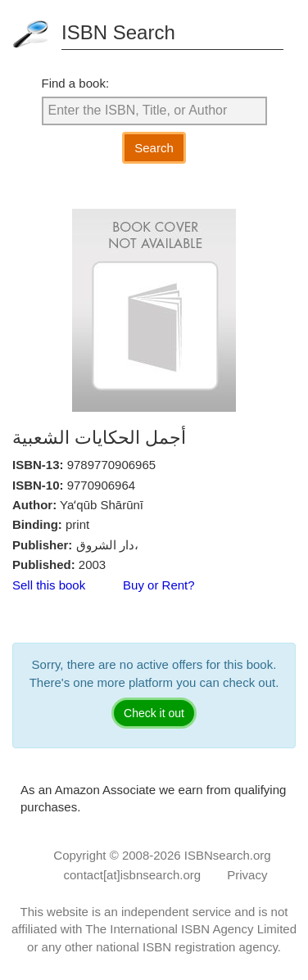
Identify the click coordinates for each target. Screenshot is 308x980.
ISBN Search (118, 32)
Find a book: (76, 83)
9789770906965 (111, 465)
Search (154, 148)
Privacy (247, 875)
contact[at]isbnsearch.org (133, 875)
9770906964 (101, 485)
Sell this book (49, 585)
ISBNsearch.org (228, 855)
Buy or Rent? (159, 585)
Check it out (154, 713)
